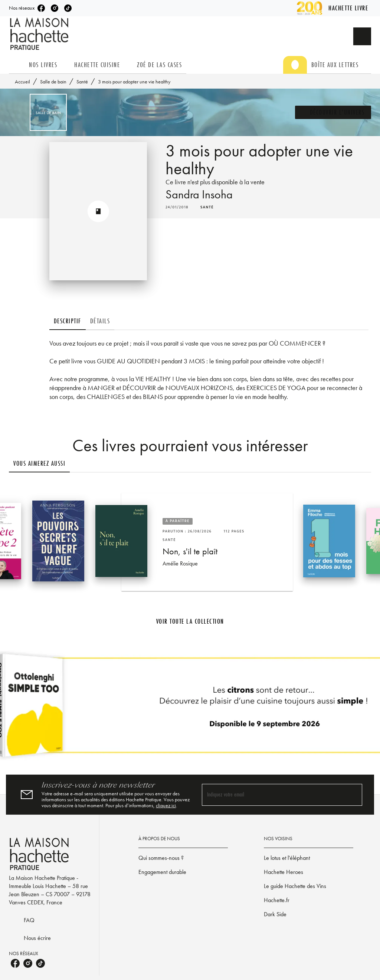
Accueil (22, 82)
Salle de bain (53, 82)
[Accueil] (40, 34)
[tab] (17, 65)
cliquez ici (166, 805)
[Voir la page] (190, 708)
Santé (82, 82)
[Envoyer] (353, 795)
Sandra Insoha (199, 194)
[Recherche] (362, 36)
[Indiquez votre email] (273, 795)
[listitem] (41, 8)
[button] (333, 112)
